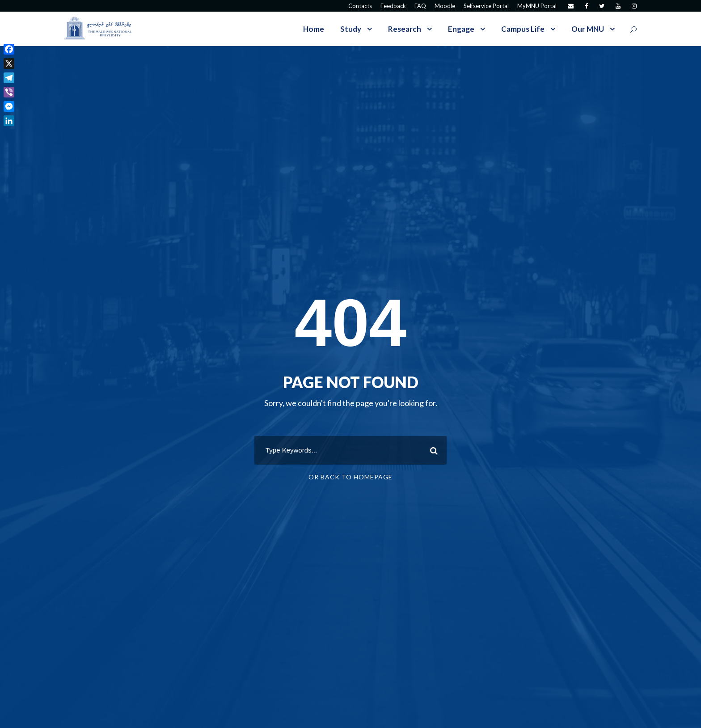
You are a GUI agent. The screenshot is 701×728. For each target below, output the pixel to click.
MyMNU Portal (537, 6)
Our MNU (588, 29)
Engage (461, 29)
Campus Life (523, 29)
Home (314, 29)
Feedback (393, 6)
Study (351, 29)
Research (405, 29)
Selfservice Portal (486, 6)
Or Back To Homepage (350, 477)
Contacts (360, 6)
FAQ (420, 6)
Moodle (445, 6)
